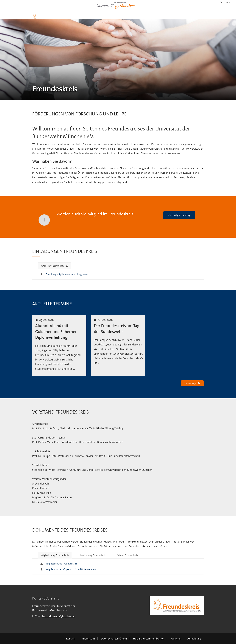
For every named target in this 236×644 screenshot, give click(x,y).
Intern (229, 2)
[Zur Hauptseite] (35, 16)
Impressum (88, 639)
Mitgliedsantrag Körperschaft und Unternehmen (71, 569)
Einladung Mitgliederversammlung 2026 (67, 274)
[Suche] (221, 2)
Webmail (176, 639)
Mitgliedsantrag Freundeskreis (55, 555)
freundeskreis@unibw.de (58, 616)
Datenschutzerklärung (114, 639)
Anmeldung (194, 639)
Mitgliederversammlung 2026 (54, 266)
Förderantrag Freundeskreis (93, 555)
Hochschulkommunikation (149, 639)
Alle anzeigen (192, 383)
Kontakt (71, 639)
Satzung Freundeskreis (127, 555)
